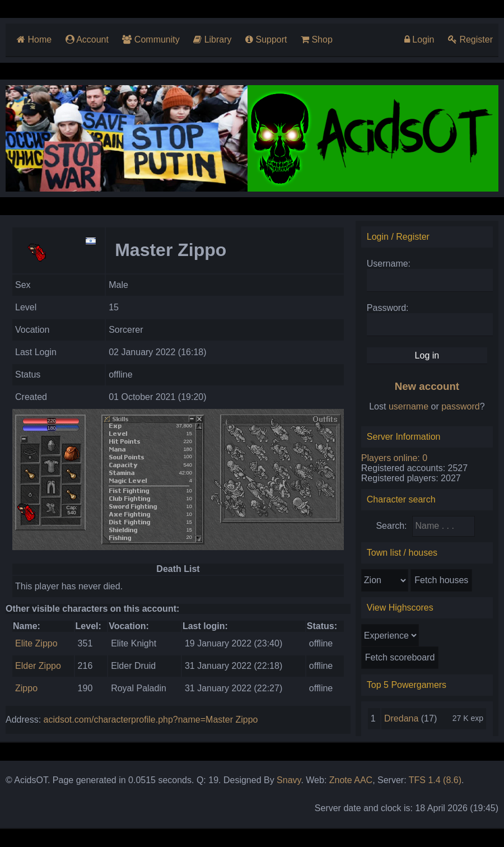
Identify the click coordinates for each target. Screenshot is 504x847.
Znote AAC (351, 780)
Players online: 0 (394, 458)
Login (419, 39)
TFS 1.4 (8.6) (435, 780)
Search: (391, 526)
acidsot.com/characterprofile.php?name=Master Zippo (151, 720)
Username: (389, 264)
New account (427, 386)
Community (151, 39)
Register (470, 39)
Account (87, 39)
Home (34, 39)
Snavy (289, 780)
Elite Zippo (36, 643)
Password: (388, 308)
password (460, 406)
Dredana (401, 718)
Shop (317, 39)
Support (266, 39)
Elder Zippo (38, 666)
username (409, 406)
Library (212, 39)
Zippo (26, 688)
